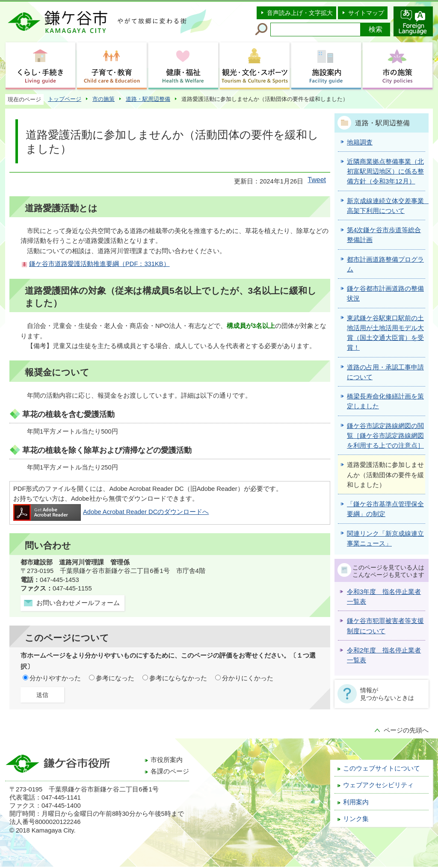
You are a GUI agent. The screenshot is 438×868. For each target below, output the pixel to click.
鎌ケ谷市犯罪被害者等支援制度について (385, 626)
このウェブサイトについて (382, 768)
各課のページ (170, 771)
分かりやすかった (55, 678)
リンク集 (356, 819)
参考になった (115, 678)
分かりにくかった (248, 678)
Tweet (317, 180)
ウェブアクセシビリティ (378, 785)
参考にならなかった (178, 678)
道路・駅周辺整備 (148, 99)
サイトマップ (366, 13)
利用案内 (356, 802)
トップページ (65, 99)
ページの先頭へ (406, 730)
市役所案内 (167, 760)
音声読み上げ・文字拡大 (300, 13)
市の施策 (104, 99)
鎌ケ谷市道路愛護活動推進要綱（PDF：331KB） (99, 264)
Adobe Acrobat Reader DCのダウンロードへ (111, 512)
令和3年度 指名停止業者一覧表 (384, 597)
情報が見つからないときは (387, 694)
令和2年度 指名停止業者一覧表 (384, 655)
